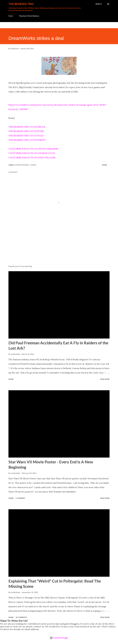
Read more (105, 379)
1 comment (20, 498)
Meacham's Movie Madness (29, 16)
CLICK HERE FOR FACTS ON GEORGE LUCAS (32, 153)
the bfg (33, 165)
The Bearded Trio (21, 4)
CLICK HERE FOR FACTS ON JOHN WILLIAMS (32, 158)
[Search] (99, 4)
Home (11, 16)
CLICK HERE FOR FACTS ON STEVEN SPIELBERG (34, 149)
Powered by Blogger (59, 638)
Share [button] (104, 165)
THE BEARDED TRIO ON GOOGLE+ (27, 136)
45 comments (21, 617)
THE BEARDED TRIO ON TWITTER (26, 131)
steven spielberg (22, 165)
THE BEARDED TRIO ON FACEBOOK (27, 127)
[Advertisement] (59, 246)
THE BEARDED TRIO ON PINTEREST (27, 140)
